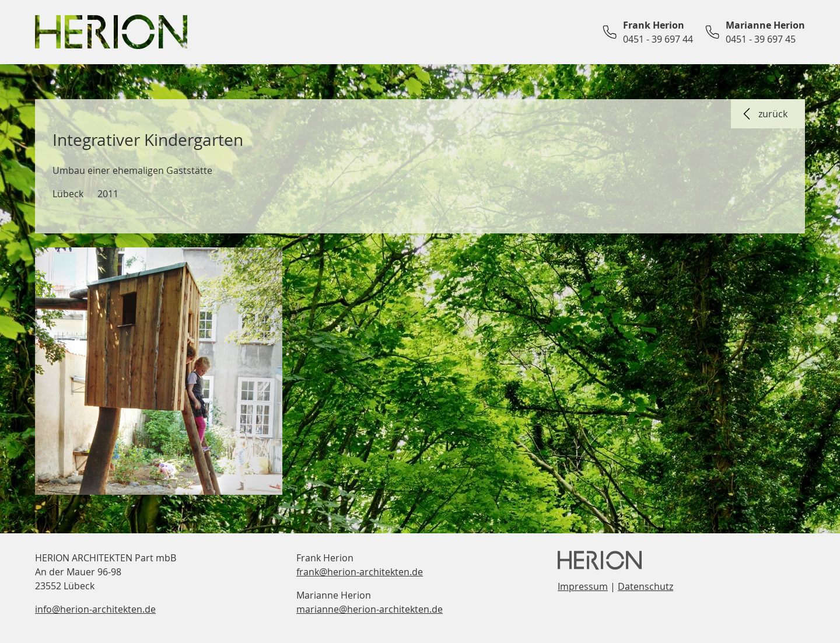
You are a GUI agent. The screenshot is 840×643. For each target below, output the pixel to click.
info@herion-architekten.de (95, 609)
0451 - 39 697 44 (658, 39)
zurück (764, 114)
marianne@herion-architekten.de (370, 609)
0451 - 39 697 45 (761, 39)
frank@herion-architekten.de (360, 572)
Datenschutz (645, 586)
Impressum (583, 586)
